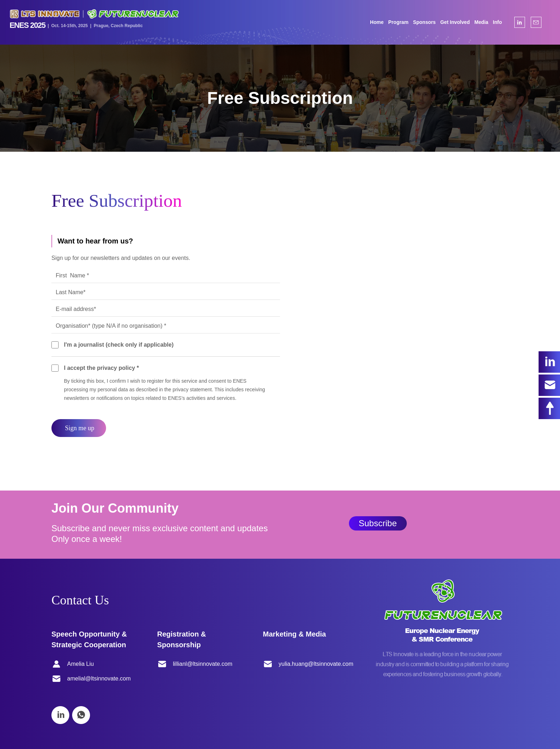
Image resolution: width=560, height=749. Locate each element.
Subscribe (378, 523)
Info (494, 22)
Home (374, 22)
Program (395, 22)
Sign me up (80, 428)
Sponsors (421, 22)
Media (478, 22)
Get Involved (452, 22)
